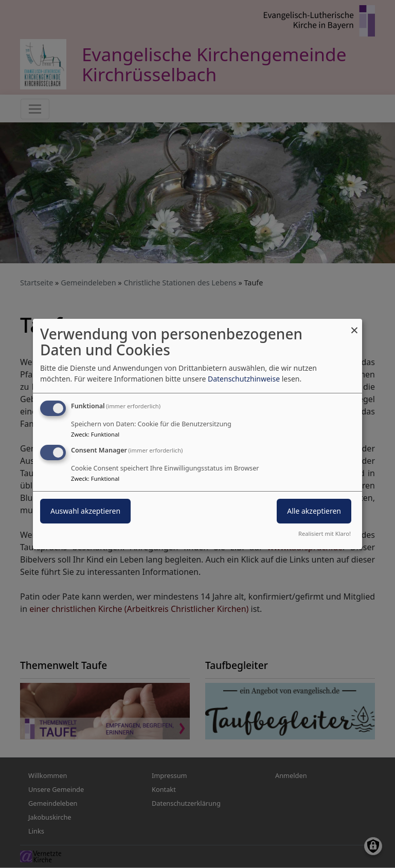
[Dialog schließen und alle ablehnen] (354, 325)
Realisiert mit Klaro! (325, 534)
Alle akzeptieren (314, 511)
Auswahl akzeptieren (85, 511)
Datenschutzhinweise (244, 379)
